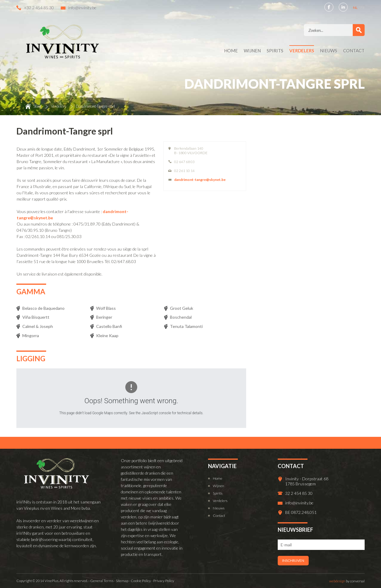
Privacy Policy (164, 581)
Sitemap (122, 581)
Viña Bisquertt (36, 317)
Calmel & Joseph (38, 326)
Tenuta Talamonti (186, 326)
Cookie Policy (141, 581)
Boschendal (181, 317)
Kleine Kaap (107, 336)
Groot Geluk (182, 308)
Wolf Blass (106, 308)
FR (363, 8)
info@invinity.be (82, 8)
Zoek (359, 30)
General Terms (102, 581)
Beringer (104, 317)
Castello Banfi (109, 326)
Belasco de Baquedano (43, 308)
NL (356, 8)
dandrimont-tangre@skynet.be (200, 180)
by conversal (347, 581)
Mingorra (31, 336)
